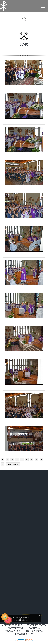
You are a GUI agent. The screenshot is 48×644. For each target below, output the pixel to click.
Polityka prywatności (22, 617)
